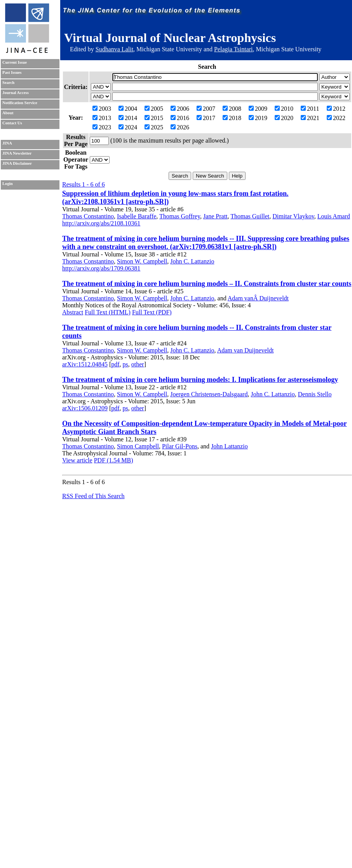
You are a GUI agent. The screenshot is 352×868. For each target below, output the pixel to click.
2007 (206, 109)
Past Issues (12, 72)
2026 (180, 127)
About (8, 113)
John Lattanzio (229, 446)
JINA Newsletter (17, 153)
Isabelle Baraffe (137, 216)
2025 (154, 127)
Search (8, 83)
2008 (232, 109)
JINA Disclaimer (17, 163)
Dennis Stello (315, 394)
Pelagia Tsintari (233, 49)
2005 (154, 109)
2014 (128, 118)
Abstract (73, 312)
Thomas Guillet (250, 216)
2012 (336, 109)
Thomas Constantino (88, 216)
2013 (102, 118)
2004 (128, 109)
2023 (102, 127)
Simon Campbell (138, 446)
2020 (284, 118)
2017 (206, 118)
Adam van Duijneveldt (246, 350)
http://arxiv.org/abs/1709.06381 (101, 268)
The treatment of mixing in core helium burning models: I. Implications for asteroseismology (200, 380)
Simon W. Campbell (142, 261)
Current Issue (15, 62)
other (138, 364)
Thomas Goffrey (180, 216)
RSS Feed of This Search (93, 496)
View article (77, 460)
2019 (258, 118)
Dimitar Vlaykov (293, 216)
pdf (115, 364)
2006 (180, 109)
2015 (154, 118)
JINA (7, 143)
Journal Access (16, 93)
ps (125, 364)
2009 (258, 109)
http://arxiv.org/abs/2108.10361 (101, 223)
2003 (102, 109)
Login (8, 184)
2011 (310, 109)
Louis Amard (334, 216)
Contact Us (12, 123)
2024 (128, 127)
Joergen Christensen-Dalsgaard (209, 394)
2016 (180, 118)
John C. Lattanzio (192, 261)
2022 (336, 118)
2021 (310, 118)
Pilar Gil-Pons (180, 446)
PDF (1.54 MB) (114, 460)
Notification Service (20, 103)
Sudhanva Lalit (114, 49)
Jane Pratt (215, 216)
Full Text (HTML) (108, 312)
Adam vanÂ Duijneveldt (258, 298)
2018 (232, 118)
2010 (284, 109)
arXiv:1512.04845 (85, 364)
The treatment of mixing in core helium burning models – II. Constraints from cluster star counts (207, 284)
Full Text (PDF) (152, 312)
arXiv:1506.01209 (85, 408)
